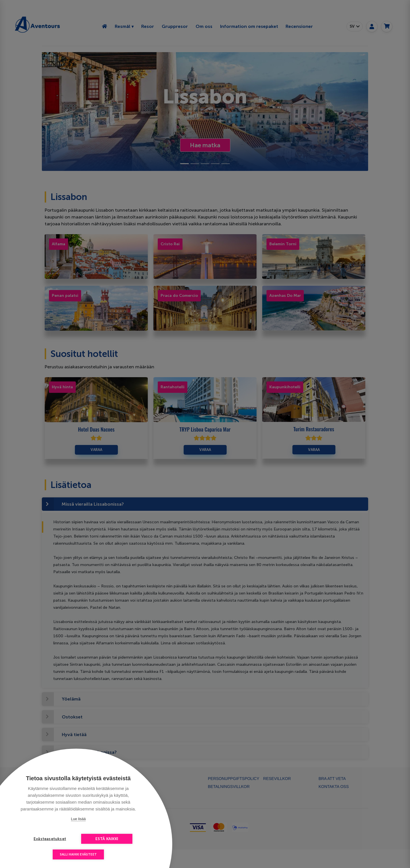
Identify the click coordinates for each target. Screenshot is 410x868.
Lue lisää (78, 819)
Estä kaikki (107, 839)
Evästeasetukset (50, 839)
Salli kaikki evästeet (78, 854)
